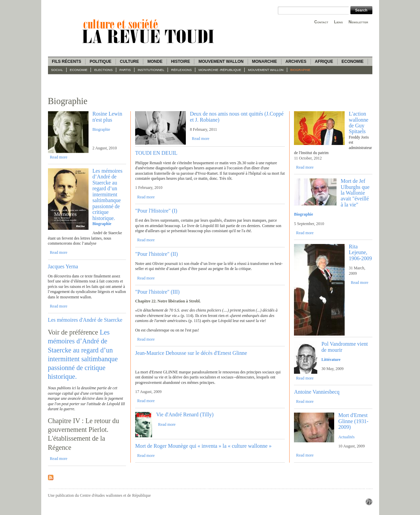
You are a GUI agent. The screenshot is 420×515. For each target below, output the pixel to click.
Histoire (180, 62)
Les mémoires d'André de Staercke (85, 320)
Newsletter (359, 22)
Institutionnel (151, 70)
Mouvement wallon (221, 62)
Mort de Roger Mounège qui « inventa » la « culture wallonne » (203, 446)
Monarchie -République (220, 70)
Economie (353, 62)
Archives (296, 62)
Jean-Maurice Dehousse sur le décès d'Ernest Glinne (191, 353)
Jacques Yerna (63, 266)
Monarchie (265, 62)
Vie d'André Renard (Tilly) (185, 414)
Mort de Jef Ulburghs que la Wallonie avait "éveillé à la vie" (355, 193)
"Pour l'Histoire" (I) (156, 211)
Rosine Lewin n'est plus (107, 117)
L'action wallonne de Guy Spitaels (359, 122)
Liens (338, 22)
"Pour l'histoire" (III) (157, 292)
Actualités (346, 437)
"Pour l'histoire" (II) (156, 254)
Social (57, 70)
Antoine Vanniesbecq (317, 392)
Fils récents (67, 62)
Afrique (324, 62)
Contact (321, 22)
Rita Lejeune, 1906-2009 (360, 252)
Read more (58, 157)
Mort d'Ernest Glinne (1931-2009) (353, 421)
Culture (129, 62)
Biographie (300, 70)
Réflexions (182, 70)
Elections (103, 70)
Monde (155, 62)
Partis (125, 70)
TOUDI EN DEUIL (156, 153)
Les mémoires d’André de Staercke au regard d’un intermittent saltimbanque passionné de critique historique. (107, 194)
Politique (101, 62)
